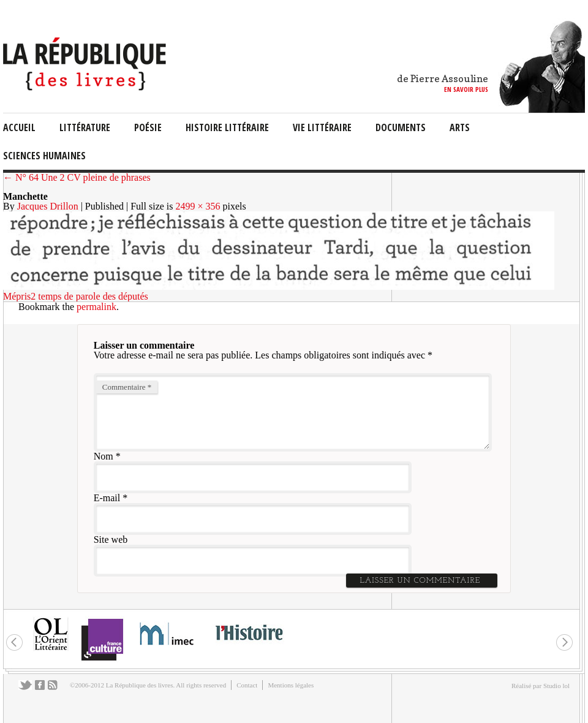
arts (460, 127)
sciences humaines (44, 156)
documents (401, 127)
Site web (111, 539)
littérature (85, 127)
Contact (247, 685)
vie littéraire (322, 127)
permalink (96, 307)
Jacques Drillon (48, 206)
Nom (104, 456)
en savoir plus (466, 89)
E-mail (107, 498)
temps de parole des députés (93, 296)
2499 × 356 (198, 206)
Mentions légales (291, 685)
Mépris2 (19, 296)
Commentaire (127, 387)
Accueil (19, 127)
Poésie (148, 127)
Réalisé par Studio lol (541, 686)
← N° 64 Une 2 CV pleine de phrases (77, 177)
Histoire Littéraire (227, 127)
